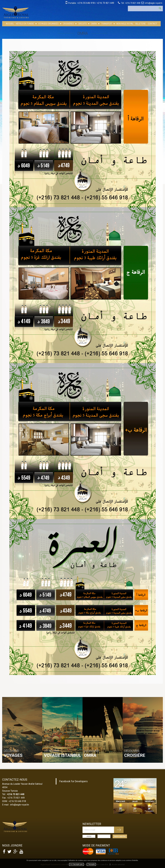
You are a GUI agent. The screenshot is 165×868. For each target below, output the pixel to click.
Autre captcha (120, 836)
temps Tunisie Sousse (135, 780)
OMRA (94, 24)
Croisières (68, 24)
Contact (152, 24)
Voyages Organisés (48, 24)
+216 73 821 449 (105, 3)
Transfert (107, 24)
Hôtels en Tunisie (25, 24)
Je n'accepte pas (76, 864)
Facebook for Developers (74, 781)
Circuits (82, 24)
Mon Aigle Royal (125, 24)
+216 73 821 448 (133, 3)
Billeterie (141, 24)
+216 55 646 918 (86, 3)
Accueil (10, 24)
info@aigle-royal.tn (154, 3)
